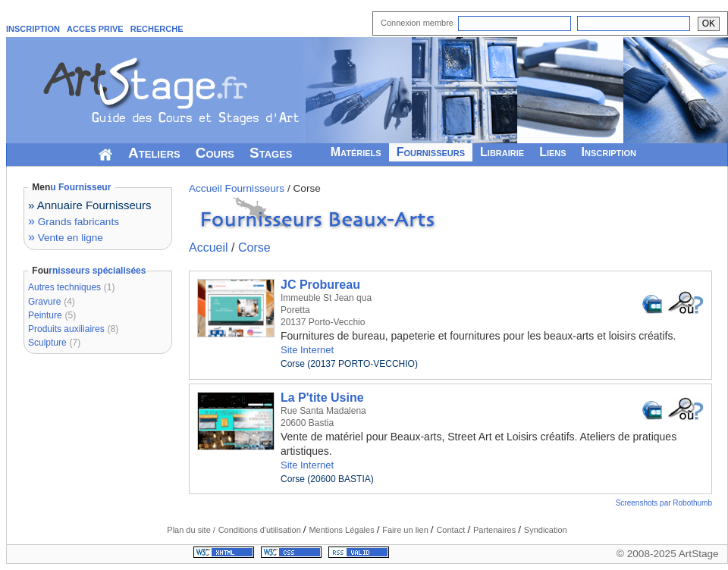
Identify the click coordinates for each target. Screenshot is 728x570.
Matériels (356, 152)
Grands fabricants (74, 222)
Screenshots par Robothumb (664, 503)
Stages (271, 153)
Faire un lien (406, 530)
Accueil (209, 247)
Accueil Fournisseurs (237, 188)
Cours (215, 153)
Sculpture (47, 343)
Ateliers (154, 153)
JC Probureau (320, 285)
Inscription (609, 152)
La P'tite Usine (322, 398)
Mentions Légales (342, 530)
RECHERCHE (157, 29)
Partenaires (496, 530)
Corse (254, 247)
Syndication (546, 530)
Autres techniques (64, 287)
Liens (552, 152)
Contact (452, 530)
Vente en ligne (66, 238)
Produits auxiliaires (66, 329)
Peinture (45, 315)
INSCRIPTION (33, 29)
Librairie (502, 152)
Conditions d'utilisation (261, 530)
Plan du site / (191, 530)
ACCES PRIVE (95, 29)
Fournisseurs (431, 152)
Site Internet (307, 350)
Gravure (44, 302)
